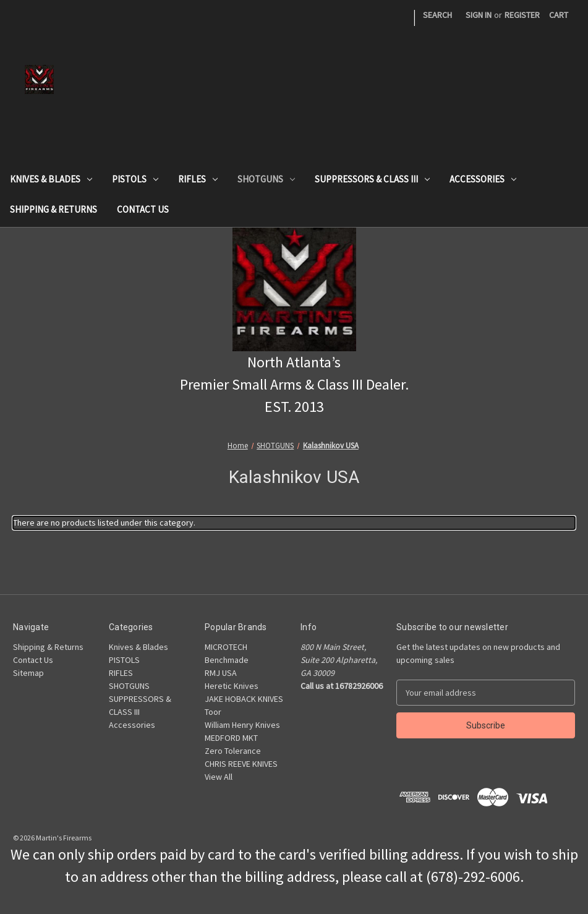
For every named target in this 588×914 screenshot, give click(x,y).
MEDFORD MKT (231, 738)
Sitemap (28, 673)
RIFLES (198, 179)
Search (437, 15)
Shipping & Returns (53, 209)
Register (522, 15)
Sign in (479, 15)
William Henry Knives (242, 725)
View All (219, 777)
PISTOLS (135, 179)
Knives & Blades (51, 179)
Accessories (483, 179)
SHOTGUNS (266, 179)
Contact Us (143, 209)
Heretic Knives (232, 686)
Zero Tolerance (233, 751)
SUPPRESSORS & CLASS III (372, 179)
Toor (213, 712)
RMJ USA (221, 673)
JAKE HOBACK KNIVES (244, 699)
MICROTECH (226, 647)
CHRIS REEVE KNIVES (241, 764)
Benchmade (227, 660)
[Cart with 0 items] (559, 15)
